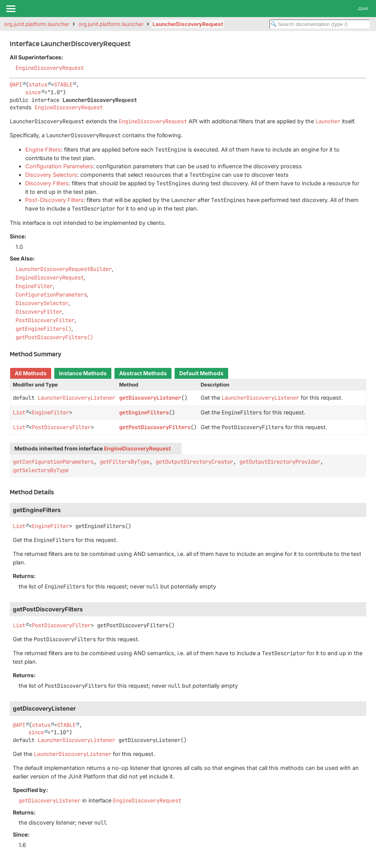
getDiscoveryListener (150, 398)
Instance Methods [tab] (83, 373)
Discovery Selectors (51, 175)
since (33, 92)
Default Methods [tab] (201, 373)
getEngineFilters (144, 412)
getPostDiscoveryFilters (155, 427)
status (38, 85)
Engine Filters (43, 149)
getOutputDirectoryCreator (194, 462)
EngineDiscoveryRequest (50, 68)
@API (16, 85)
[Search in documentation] (320, 24)
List (19, 412)
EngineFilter (50, 412)
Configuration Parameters (59, 166)
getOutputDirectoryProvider (280, 462)
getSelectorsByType (41, 470)
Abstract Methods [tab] (143, 373)
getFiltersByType (125, 462)
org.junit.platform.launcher (37, 24)
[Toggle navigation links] (10, 9)
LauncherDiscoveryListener (76, 398)
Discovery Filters (47, 183)
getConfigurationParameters (53, 462)
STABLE (63, 85)
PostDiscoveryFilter (61, 427)
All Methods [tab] (31, 373)
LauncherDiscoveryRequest (188, 24)
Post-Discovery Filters (54, 200)
